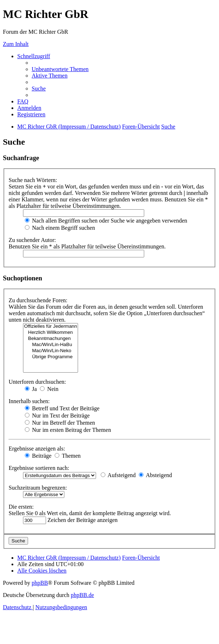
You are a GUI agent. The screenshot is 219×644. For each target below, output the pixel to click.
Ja (31, 389)
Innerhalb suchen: (29, 401)
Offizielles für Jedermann (51, 326)
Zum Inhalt (16, 44)
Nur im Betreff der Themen (60, 423)
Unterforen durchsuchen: (37, 382)
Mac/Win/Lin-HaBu (51, 345)
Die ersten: (21, 507)
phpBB (40, 583)
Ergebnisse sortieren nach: (39, 468)
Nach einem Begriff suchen (60, 228)
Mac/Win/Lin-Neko (51, 351)
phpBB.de (82, 595)
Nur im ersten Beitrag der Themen (68, 430)
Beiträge (38, 456)
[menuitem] (60, 69)
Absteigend (155, 475)
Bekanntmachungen (51, 339)
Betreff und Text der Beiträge (62, 408)
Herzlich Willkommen (51, 333)
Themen (68, 456)
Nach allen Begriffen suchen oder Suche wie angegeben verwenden (106, 221)
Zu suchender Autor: (32, 240)
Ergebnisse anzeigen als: (37, 449)
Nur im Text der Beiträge (57, 416)
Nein (49, 389)
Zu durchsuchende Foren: (38, 300)
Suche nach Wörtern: (33, 180)
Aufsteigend (118, 475)
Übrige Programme (51, 357)
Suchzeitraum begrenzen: (38, 488)
